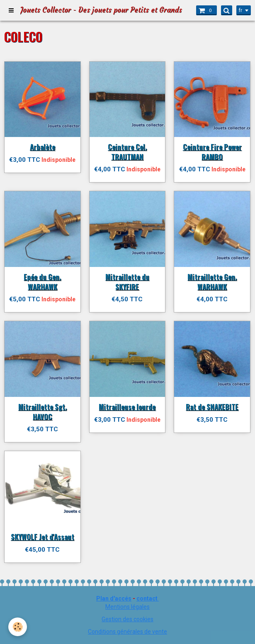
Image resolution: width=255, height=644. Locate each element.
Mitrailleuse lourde (127, 407)
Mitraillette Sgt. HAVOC (42, 412)
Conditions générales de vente (127, 632)
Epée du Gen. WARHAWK (42, 282)
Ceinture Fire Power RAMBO (212, 152)
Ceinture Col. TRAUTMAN (127, 152)
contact (147, 598)
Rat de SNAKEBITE (212, 407)
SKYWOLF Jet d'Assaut (42, 537)
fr (240, 10)
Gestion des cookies (127, 619)
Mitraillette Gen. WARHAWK (212, 282)
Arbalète (42, 147)
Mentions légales (127, 607)
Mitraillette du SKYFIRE (127, 282)
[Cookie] (18, 627)
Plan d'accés (114, 598)
